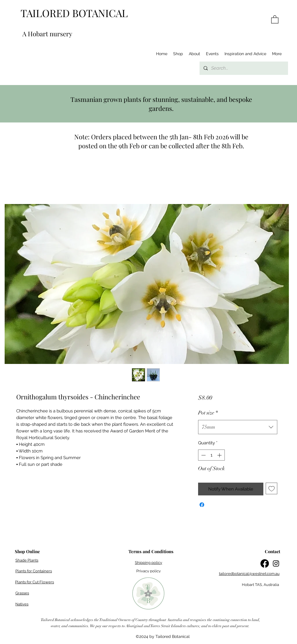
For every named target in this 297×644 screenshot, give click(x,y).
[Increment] (220, 455)
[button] (275, 19)
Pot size (208, 413)
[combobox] (238, 427)
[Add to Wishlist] (272, 489)
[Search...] (243, 68)
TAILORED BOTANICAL (74, 13)
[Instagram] (276, 563)
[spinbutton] (211, 455)
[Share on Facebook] (202, 505)
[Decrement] (203, 455)
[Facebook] (265, 563)
